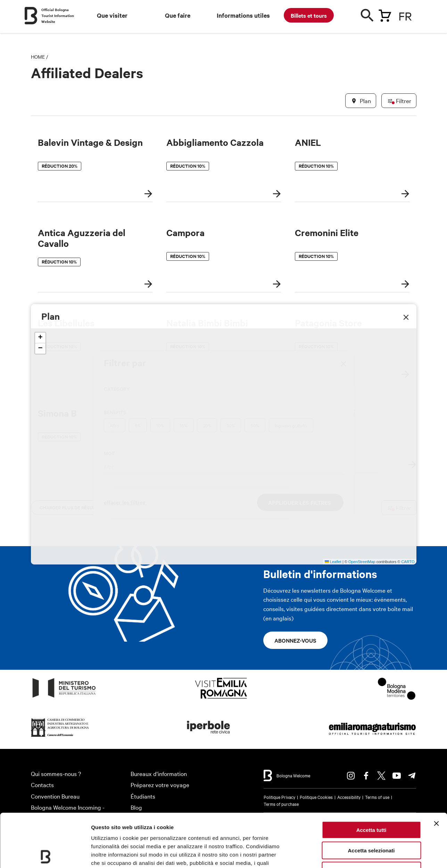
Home (38, 57)
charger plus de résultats (73, 507)
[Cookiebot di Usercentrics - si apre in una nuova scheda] (45, 854)
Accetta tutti (371, 777)
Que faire (178, 15)
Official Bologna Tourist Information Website (58, 15)
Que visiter (112, 15)
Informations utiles (243, 15)
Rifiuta (371, 817)
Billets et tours (309, 15)
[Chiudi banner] (436, 770)
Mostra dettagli (365, 854)
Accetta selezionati (371, 797)
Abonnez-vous (295, 640)
